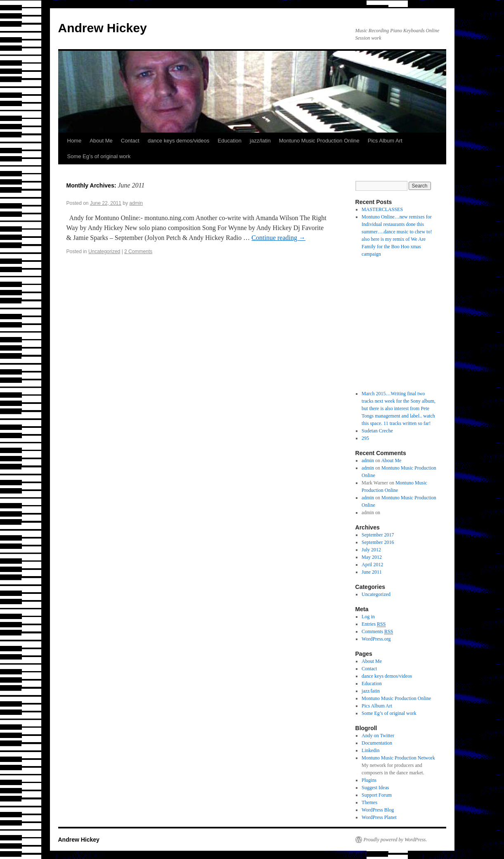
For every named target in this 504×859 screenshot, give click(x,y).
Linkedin (370, 750)
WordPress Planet (379, 817)
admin (136, 203)
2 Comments (138, 252)
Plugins (369, 780)
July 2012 (371, 550)
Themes (369, 802)
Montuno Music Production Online (319, 141)
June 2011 (372, 572)
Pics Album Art (385, 141)
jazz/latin (260, 141)
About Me (101, 141)
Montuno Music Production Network (398, 758)
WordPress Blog (378, 810)
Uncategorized (104, 252)
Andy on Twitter (378, 736)
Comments (377, 632)
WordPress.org (376, 639)
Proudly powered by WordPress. (395, 840)
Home (75, 141)
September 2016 (378, 542)
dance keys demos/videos (179, 141)
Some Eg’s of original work (99, 156)
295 (365, 438)
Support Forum (377, 795)
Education (230, 141)
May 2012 (372, 557)
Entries (374, 624)
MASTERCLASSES (382, 209)
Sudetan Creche (377, 431)
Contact (130, 141)
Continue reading (278, 238)
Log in (368, 617)
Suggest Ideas (375, 788)
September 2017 (378, 535)
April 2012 (372, 565)
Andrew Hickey (103, 28)
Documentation (377, 743)
